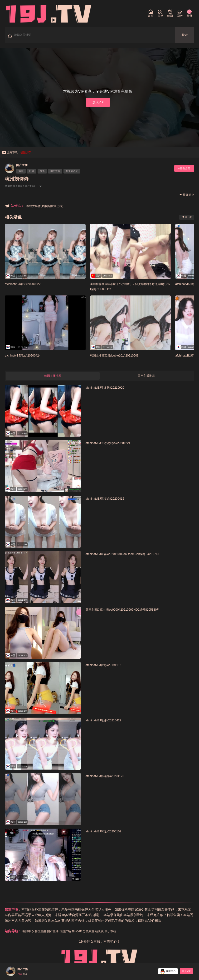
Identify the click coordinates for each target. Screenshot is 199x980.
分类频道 (99, 937)
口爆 (35, 176)
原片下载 (11, 156)
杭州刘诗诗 (83, 176)
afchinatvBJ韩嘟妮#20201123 (109, 782)
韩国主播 (43, 937)
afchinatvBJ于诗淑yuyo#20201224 (113, 449)
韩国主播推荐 (53, 381)
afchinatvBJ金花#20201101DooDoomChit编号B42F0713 (130, 560)
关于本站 (124, 937)
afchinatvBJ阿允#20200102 (107, 837)
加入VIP (98, 105)
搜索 (185, 36)
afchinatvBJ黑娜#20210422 (107, 726)
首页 (20, 190)
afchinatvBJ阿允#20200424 (26, 360)
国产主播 (24, 169)
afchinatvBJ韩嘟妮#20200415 (109, 504)
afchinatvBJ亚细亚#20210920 (109, 393)
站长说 (112, 937)
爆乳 (22, 176)
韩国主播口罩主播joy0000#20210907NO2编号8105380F (130, 615)
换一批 (185, 222)
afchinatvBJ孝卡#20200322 (26, 288)
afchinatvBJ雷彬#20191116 (107, 671)
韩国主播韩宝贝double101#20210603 (120, 360)
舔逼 (48, 176)
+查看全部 (182, 173)
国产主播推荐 (146, 381)
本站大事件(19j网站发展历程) (48, 210)
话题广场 (72, 937)
